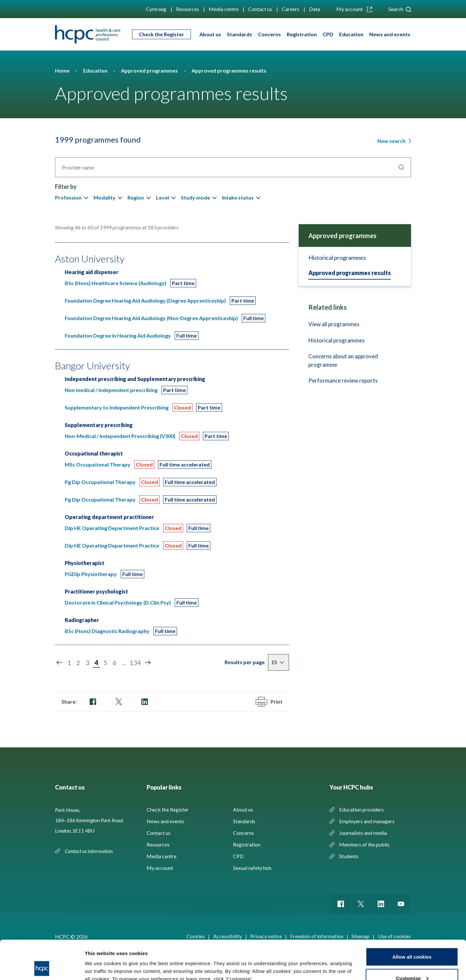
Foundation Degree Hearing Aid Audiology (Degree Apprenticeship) (145, 300)
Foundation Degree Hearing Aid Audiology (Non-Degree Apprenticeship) (151, 318)
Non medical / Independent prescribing (111, 390)
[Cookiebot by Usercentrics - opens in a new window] (42, 967)
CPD (328, 34)
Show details (100, 960)
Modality (105, 197)
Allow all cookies (412, 920)
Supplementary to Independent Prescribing (117, 407)
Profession (68, 197)
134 (135, 663)
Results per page (245, 662)
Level (162, 197)
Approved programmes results (350, 273)
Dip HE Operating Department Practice (112, 528)
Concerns (269, 34)
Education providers (361, 809)
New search (392, 141)
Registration (302, 34)
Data (315, 9)
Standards (239, 34)
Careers (291, 9)
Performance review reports (343, 380)
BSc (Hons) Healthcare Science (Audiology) (116, 283)
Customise (412, 942)
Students (349, 856)
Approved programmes (342, 236)
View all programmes (334, 324)
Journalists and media (363, 833)
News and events (390, 34)
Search (400, 9)
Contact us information (89, 851)
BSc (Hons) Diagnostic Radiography (107, 631)
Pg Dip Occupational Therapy (100, 482)
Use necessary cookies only (412, 963)
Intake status (238, 197)
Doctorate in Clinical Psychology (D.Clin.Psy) (118, 602)
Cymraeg (156, 9)
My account (354, 9)
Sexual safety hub (252, 868)
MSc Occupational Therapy (98, 464)
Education (351, 34)
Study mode (195, 197)
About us (210, 34)
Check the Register (161, 34)
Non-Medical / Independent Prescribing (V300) (120, 436)
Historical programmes (337, 258)
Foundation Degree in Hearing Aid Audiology (118, 335)
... (124, 663)
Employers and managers (367, 821)
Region (136, 197)
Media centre (224, 9)
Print (269, 702)
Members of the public (365, 844)
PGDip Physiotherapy (91, 574)
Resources (188, 9)
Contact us (260, 9)
